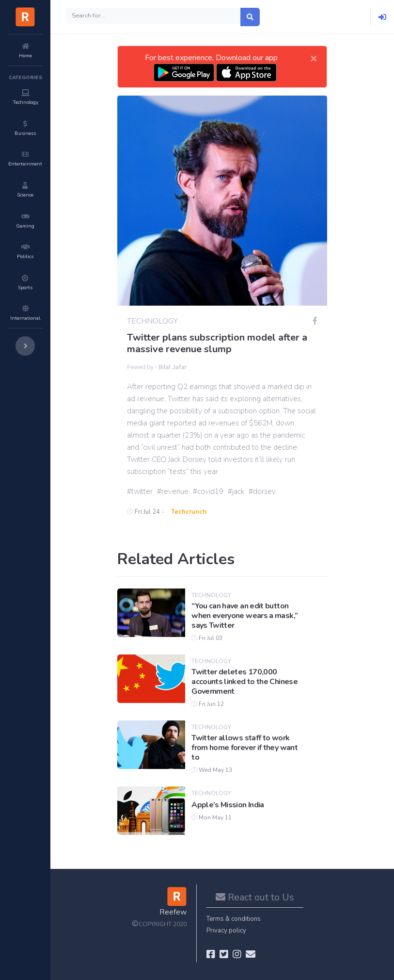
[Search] (153, 16)
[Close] (314, 58)
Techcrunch (189, 512)
